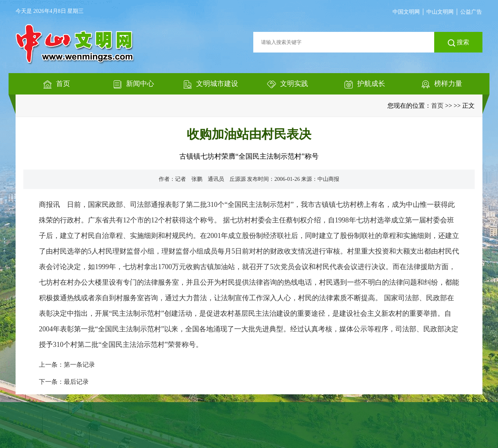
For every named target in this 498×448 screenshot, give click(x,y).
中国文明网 (406, 12)
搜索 (459, 43)
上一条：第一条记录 (67, 365)
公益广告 (471, 12)
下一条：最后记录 (64, 382)
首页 (437, 106)
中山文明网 (440, 12)
